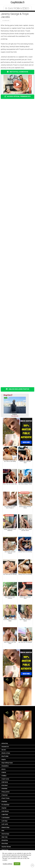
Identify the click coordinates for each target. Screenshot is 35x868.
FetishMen (4, 789)
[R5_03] (18, 691)
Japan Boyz (5, 814)
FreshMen (4, 802)
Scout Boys (4, 843)
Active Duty (4, 743)
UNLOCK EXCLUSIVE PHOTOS (18, 389)
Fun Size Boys (5, 805)
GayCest (4, 808)
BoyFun (3, 759)
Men (3, 831)
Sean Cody (4, 837)
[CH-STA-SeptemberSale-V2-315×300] (17, 432)
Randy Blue (4, 840)
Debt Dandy (4, 782)
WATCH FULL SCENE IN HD (18, 72)
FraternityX (4, 795)
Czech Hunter (5, 779)
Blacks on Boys (6, 753)
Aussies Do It (5, 747)
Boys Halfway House (7, 763)
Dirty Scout (4, 785)
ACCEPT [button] (17, 864)
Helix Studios (5, 811)
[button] (18, 8)
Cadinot (3, 772)
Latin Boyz (4, 821)
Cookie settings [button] (8, 864)
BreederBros (5, 766)
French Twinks (5, 798)
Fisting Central (5, 792)
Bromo (3, 769)
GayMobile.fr (17, 2)
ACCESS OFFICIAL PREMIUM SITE (18, 96)
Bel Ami (3, 750)
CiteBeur (4, 776)
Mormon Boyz (5, 834)
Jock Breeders (6, 21)
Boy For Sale (5, 756)
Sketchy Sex (5, 850)
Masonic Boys (5, 827)
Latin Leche (4, 824)
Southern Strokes (6, 847)
